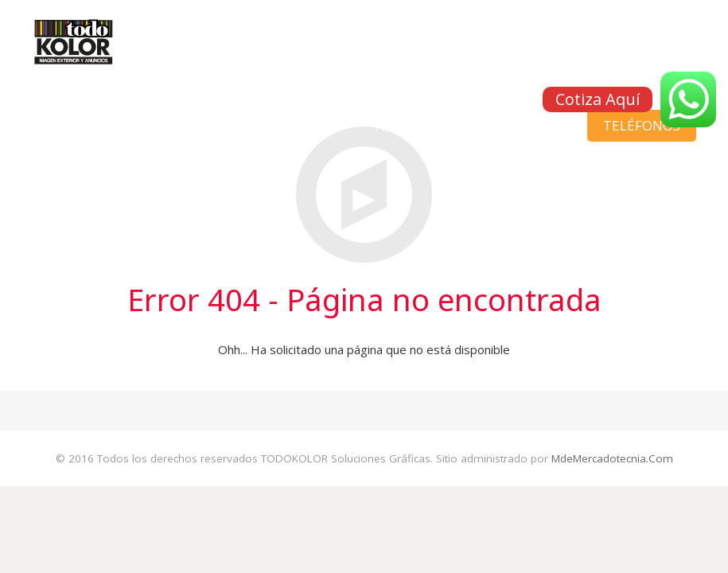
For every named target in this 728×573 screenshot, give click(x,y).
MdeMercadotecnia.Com (612, 458)
